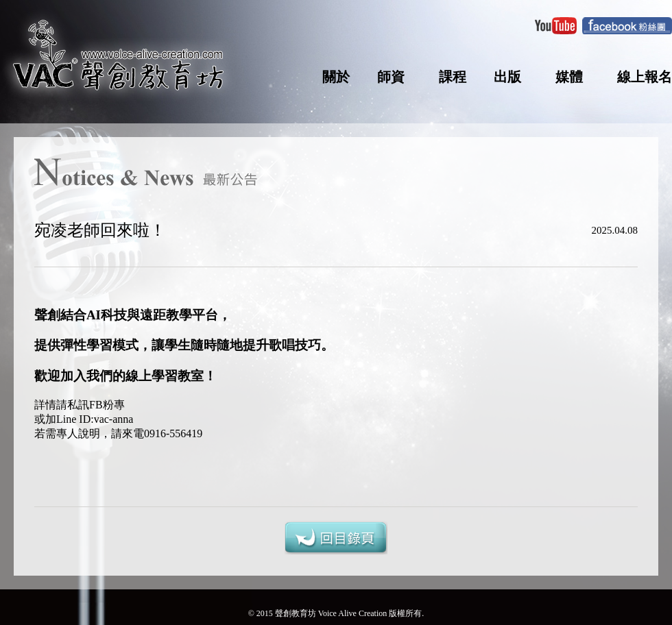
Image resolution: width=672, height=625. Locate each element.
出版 (507, 77)
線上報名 (645, 77)
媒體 (569, 77)
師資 (391, 77)
